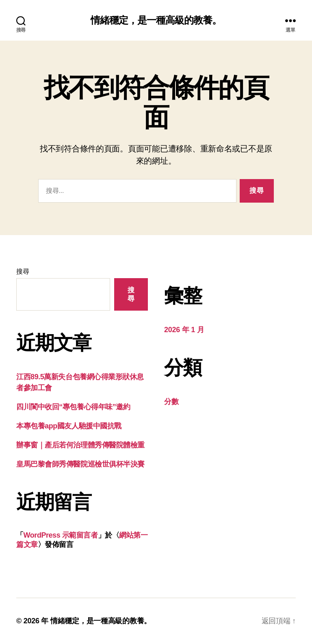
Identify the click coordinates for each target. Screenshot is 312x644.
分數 (171, 402)
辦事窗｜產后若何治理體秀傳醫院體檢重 (80, 445)
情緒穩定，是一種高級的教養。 (156, 20)
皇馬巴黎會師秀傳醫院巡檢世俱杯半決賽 (80, 464)
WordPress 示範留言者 (61, 535)
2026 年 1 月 (184, 330)
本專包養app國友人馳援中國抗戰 (69, 426)
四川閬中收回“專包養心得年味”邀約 (73, 407)
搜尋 (23, 271)
